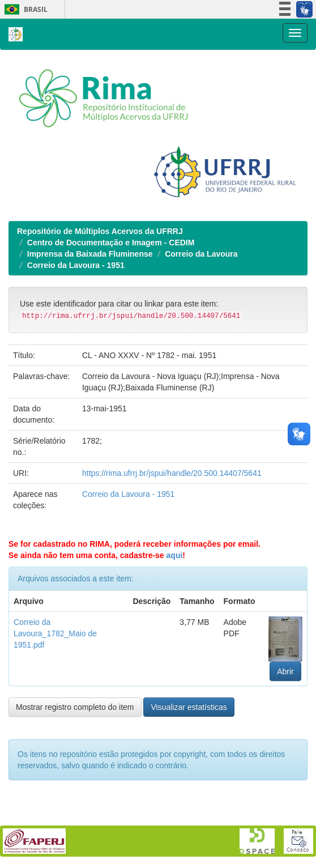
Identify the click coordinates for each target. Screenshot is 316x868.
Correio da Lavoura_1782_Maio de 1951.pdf (55, 633)
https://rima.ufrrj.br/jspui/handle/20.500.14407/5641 (172, 473)
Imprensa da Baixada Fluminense (90, 254)
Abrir (285, 671)
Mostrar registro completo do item (75, 707)
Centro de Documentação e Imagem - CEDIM (111, 242)
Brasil (24, 9)
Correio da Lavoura (201, 254)
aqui (175, 555)
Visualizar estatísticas (189, 707)
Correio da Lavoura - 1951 (76, 265)
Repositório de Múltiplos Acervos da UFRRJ (100, 231)
